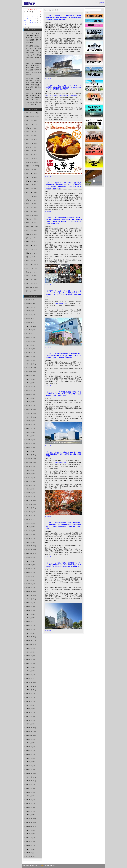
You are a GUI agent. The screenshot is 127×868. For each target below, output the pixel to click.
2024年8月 (29, 379)
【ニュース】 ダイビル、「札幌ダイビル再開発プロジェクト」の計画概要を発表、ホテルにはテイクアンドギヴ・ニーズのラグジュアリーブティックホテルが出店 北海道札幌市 (64, 565)
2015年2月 (29, 811)
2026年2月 (29, 311)
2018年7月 (29, 656)
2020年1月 (29, 588)
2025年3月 (29, 353)
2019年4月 (29, 622)
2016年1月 (29, 770)
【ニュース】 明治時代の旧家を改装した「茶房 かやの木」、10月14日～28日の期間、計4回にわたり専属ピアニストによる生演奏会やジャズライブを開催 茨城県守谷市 (64, 355)
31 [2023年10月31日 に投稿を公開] (27, 25)
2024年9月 (29, 375)
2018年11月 (29, 641)
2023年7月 (29, 428)
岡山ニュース (30, 230)
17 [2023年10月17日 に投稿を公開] (27, 21)
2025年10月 (29, 326)
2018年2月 (29, 675)
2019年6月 (29, 614)
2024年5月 (29, 391)
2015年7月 (29, 792)
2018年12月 (29, 637)
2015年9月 (29, 785)
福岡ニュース (30, 265)
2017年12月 (29, 682)
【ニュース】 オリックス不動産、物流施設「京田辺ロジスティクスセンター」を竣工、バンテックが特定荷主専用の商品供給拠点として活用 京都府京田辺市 (64, 394)
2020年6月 (29, 569)
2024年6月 (29, 387)
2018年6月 (29, 660)
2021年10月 (29, 508)
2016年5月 (29, 754)
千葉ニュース (30, 158)
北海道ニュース (30, 117)
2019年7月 (29, 610)
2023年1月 (29, 451)
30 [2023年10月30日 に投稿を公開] (25, 25)
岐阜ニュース (30, 189)
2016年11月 (29, 732)
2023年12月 (29, 410)
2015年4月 (29, 804)
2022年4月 (29, 485)
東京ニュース (30, 162)
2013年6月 (29, 853)
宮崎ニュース (30, 283)
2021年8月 (29, 516)
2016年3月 (29, 762)
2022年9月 (29, 466)
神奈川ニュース (30, 166)
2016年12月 (29, 728)
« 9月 (25, 27)
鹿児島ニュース (30, 287)
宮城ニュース (30, 132)
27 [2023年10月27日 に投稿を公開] (35, 23)
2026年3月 (29, 307)
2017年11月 (29, 686)
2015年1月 (29, 815)
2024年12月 (29, 364)
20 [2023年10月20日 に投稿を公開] (35, 21)
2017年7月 (29, 701)
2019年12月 (29, 591)
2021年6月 (29, 523)
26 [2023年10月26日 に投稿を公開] (33, 23)
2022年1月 (29, 497)
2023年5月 (29, 436)
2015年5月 (29, 800)
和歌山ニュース (30, 227)
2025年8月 (29, 334)
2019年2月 (29, 629)
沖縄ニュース (30, 291)
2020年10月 (29, 553)
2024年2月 (29, 402)
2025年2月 (29, 356)
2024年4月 (29, 394)
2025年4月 (29, 349)
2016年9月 (29, 739)
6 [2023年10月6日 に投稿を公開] (35, 16)
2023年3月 (29, 444)
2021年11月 (29, 504)
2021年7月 (29, 519)
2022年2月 (29, 493)
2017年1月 (29, 724)
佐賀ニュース (30, 268)
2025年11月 (29, 322)
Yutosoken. (41, 866)
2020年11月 (29, 550)
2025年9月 (29, 330)
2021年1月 (29, 542)
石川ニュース (30, 196)
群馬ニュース (30, 143)
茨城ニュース (30, 151)
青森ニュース (30, 120)
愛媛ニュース (30, 257)
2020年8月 (29, 561)
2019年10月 (29, 599)
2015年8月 (29, 788)
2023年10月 (29, 417)
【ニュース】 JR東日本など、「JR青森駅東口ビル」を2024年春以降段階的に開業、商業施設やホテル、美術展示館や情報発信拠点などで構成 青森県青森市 (64, 17)
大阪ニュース (30, 219)
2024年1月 (29, 406)
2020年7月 (29, 565)
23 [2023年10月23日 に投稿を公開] (25, 23)
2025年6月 (29, 341)
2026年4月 (29, 303)
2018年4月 (29, 667)
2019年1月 (29, 633)
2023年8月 (29, 425)
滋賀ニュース (30, 204)
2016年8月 (29, 743)
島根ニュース (30, 246)
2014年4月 (29, 849)
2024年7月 (29, 383)
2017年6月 (29, 705)
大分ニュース (30, 276)
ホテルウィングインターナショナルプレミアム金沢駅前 (62, 96)
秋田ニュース (30, 124)
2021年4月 (29, 531)
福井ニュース (30, 200)
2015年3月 (29, 807)
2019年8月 (29, 607)
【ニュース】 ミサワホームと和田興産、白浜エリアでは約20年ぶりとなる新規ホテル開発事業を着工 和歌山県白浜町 (33, 38)
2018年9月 (29, 648)
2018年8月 (29, 652)
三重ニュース (30, 208)
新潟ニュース (30, 170)
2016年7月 (29, 747)
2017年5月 (29, 709)
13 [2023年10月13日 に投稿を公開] (35, 18)
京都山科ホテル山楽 (60, 463)
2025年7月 (29, 338)
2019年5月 (29, 618)
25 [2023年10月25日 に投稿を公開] (30, 23)
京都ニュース (30, 215)
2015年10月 (29, 781)
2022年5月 (29, 481)
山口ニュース (30, 238)
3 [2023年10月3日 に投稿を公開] (27, 16)
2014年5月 (29, 845)
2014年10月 (29, 826)
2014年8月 (29, 834)
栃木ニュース (30, 147)
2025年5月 (29, 345)
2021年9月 (29, 512)
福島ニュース (30, 139)
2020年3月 (29, 580)
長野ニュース (30, 174)
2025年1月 (29, 360)
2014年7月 (29, 838)
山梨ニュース (30, 177)
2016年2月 (29, 766)
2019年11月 (29, 595)
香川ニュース (30, 249)
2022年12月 (29, 455)
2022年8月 (29, 470)
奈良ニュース (30, 211)
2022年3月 (29, 489)
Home (46, 10)
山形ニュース (30, 136)
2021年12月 (29, 500)
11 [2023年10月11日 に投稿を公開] (30, 18)
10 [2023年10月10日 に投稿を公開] (27, 18)
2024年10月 (29, 372)
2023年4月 (29, 440)
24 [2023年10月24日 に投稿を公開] (27, 23)
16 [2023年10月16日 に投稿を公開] (25, 21)
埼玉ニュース (30, 155)
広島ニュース (30, 234)
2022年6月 (29, 478)
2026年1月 (29, 315)
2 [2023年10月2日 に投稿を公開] (25, 16)
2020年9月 (29, 557)
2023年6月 (29, 432)
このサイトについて (31, 113)
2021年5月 (29, 527)
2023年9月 (29, 421)
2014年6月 (29, 842)
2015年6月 (29, 796)
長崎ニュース (30, 272)
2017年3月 (29, 716)
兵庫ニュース (30, 223)
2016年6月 (29, 751)
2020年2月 (29, 584)
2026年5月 (29, 300)
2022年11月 (29, 459)
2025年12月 (29, 319)
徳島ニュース (30, 253)
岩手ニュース (30, 128)
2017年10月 (29, 690)
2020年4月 (29, 576)
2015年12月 (29, 773)
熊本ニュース (30, 280)
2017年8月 (29, 698)
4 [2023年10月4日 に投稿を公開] (30, 16)
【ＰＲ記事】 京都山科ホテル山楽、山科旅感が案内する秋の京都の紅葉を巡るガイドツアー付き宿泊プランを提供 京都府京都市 (64, 454)
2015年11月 (29, 777)
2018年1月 (29, 679)
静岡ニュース (30, 181)
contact (102, 3)
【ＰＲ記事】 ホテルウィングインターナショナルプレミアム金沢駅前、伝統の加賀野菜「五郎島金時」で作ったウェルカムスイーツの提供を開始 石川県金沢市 (64, 87)
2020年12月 (29, 546)
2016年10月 (29, 735)
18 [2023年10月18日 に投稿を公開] (30, 21)
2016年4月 (29, 758)
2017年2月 (29, 720)
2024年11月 (29, 368)
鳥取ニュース (30, 242)
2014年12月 (29, 819)
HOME (97, 3)
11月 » (29, 27)
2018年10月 (29, 645)
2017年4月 (29, 713)
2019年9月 (29, 603)
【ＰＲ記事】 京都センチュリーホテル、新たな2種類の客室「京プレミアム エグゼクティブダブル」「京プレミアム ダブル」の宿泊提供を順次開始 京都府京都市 (34, 53)
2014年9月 (29, 830)
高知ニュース (30, 261)
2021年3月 (29, 535)
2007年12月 (29, 857)
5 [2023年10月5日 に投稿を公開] (33, 16)
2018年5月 (29, 663)
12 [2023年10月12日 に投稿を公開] (33, 18)
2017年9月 (29, 694)
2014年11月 (29, 823)
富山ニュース (30, 193)
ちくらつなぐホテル (60, 303)
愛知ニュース (30, 185)
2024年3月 (29, 398)
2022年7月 (29, 474)
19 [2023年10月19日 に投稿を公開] (33, 21)
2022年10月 (29, 463)
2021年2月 (29, 538)
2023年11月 (29, 413)
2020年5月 (29, 572)
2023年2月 (29, 447)
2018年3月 (29, 671)
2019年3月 (29, 626)
